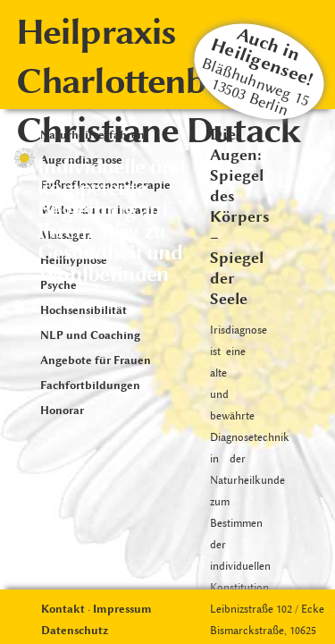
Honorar (62, 410)
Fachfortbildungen (90, 385)
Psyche (59, 285)
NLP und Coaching (90, 335)
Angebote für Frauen (96, 360)
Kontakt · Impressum (96, 609)
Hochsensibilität (84, 310)
